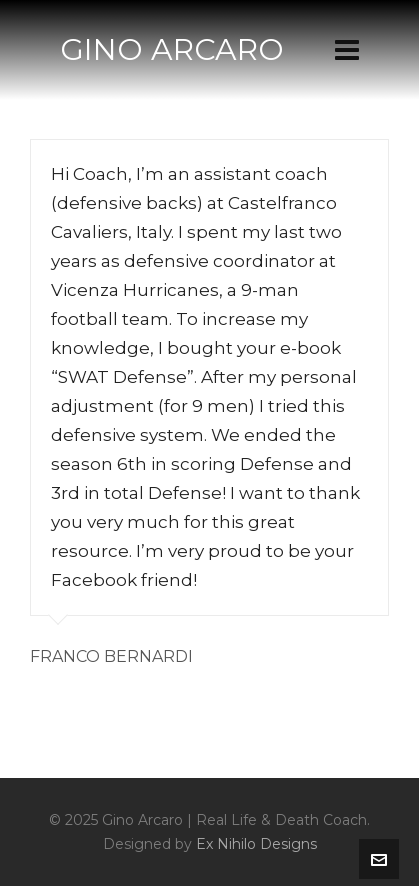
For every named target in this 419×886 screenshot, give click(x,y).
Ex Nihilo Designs (256, 844)
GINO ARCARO (172, 49)
